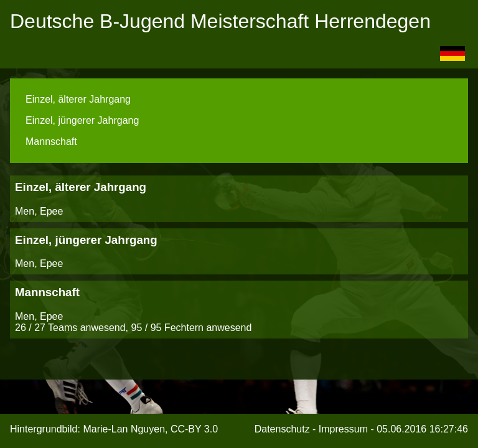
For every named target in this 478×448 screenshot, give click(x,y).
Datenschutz (282, 429)
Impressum (343, 429)
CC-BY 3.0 (194, 429)
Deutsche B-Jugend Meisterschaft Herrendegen (220, 21)
